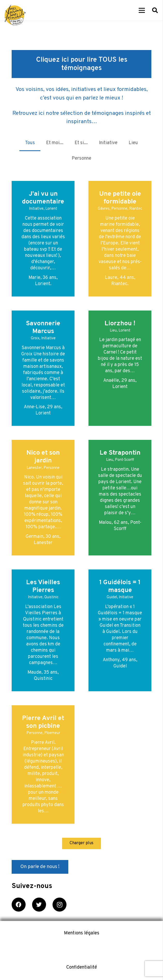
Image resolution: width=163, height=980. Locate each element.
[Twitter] (39, 905)
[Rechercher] (155, 10)
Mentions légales (82, 933)
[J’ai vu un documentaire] (43, 239)
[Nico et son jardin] (43, 498)
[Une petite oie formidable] (120, 239)
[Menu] (142, 10)
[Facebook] (19, 905)
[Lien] (15, 15)
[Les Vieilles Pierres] (43, 630)
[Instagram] (60, 905)
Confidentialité (82, 967)
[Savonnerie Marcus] (43, 368)
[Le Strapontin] (120, 498)
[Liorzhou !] (120, 368)
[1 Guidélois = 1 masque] (120, 630)
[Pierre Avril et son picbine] (43, 764)
